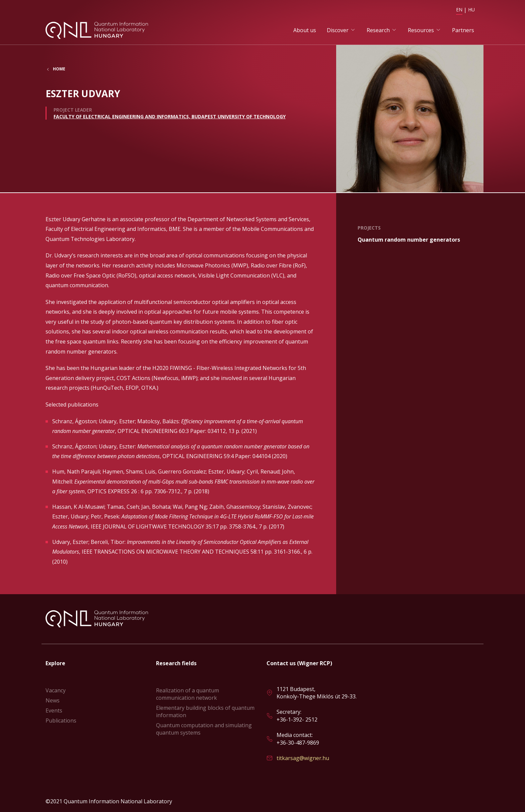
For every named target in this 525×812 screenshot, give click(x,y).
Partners (463, 30)
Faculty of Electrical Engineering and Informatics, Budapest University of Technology (170, 117)
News (53, 700)
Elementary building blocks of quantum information (205, 711)
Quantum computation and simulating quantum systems (204, 729)
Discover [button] (338, 30)
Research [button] (378, 30)
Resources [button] (421, 30)
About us (305, 30)
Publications (61, 721)
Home (59, 70)
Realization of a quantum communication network (187, 694)
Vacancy (56, 690)
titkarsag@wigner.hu (303, 758)
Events (54, 710)
